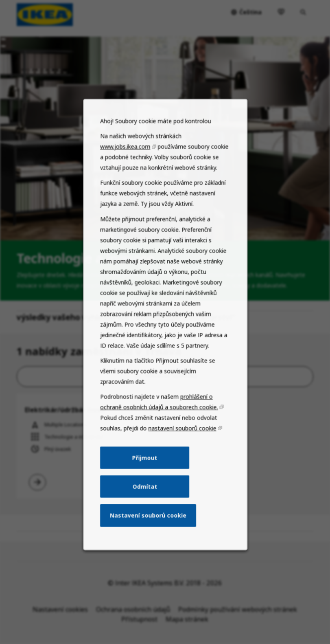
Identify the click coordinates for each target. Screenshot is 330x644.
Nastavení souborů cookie (149, 534)
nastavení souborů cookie (181, 453)
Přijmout (146, 481)
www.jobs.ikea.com (128, 193)
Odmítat (146, 508)
